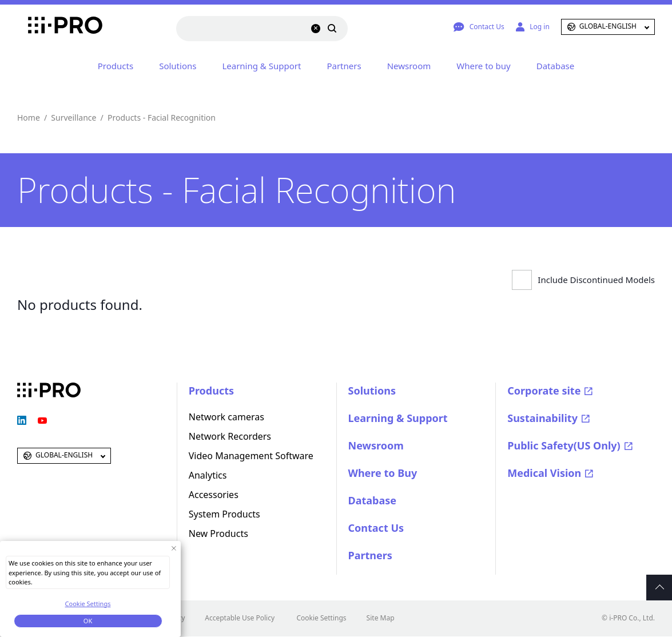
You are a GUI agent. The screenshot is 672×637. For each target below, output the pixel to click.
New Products (218, 534)
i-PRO (49, 27)
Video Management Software (251, 456)
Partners (344, 66)
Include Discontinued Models (596, 280)
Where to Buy (383, 473)
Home (29, 118)
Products (116, 66)
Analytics (208, 475)
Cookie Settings (321, 618)
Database (555, 66)
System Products (224, 514)
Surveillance (73, 118)
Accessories (214, 495)
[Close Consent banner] (174, 548)
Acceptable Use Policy (240, 618)
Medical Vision (544, 473)
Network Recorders (230, 436)
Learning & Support (261, 66)
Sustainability (542, 418)
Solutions (178, 66)
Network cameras (226, 417)
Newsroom (409, 66)
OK (88, 621)
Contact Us (376, 528)
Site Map (381, 618)
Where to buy (483, 66)
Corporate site (544, 391)
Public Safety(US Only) (564, 445)
